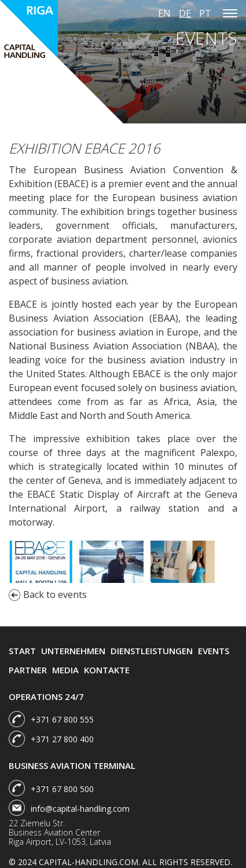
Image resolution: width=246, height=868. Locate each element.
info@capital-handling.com (80, 809)
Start (22, 651)
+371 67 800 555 (62, 719)
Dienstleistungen (152, 651)
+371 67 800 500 (62, 789)
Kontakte (107, 670)
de (185, 13)
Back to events (48, 595)
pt (205, 13)
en (164, 13)
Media (65, 670)
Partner (28, 670)
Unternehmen (73, 651)
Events (214, 651)
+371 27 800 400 (62, 739)
